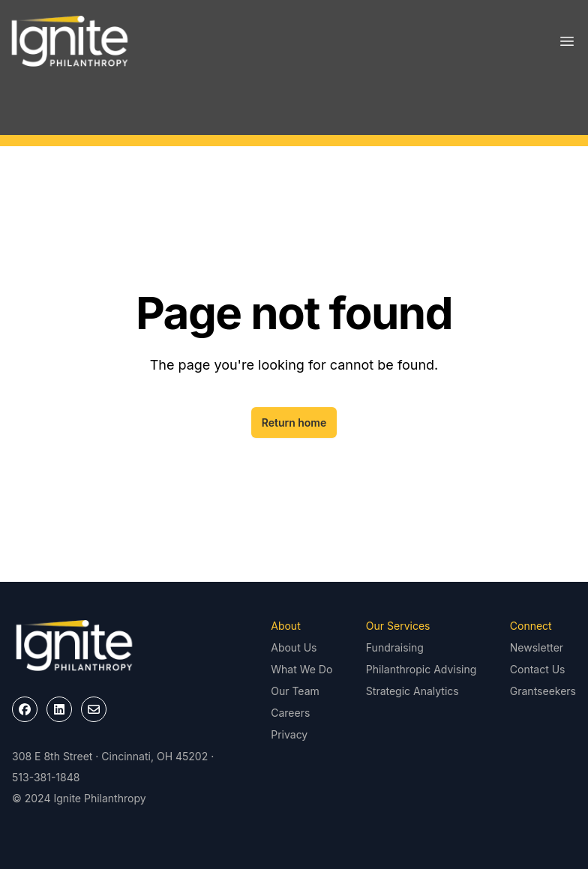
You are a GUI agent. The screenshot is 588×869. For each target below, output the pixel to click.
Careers (290, 713)
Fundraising (395, 647)
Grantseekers (543, 691)
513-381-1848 (46, 777)
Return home (294, 423)
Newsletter (537, 647)
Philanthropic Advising (421, 669)
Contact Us (538, 669)
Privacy (289, 734)
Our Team (295, 691)
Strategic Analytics (412, 691)
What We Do (301, 669)
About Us (294, 647)
